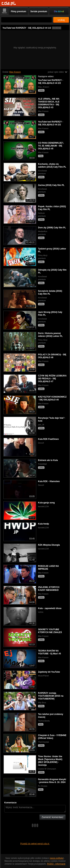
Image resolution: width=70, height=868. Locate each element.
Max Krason (15, 72)
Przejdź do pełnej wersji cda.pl (35, 844)
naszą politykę (56, 858)
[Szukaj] (27, 20)
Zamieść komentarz (52, 817)
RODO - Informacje (56, 864)
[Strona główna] (9, 3)
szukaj (61, 20)
